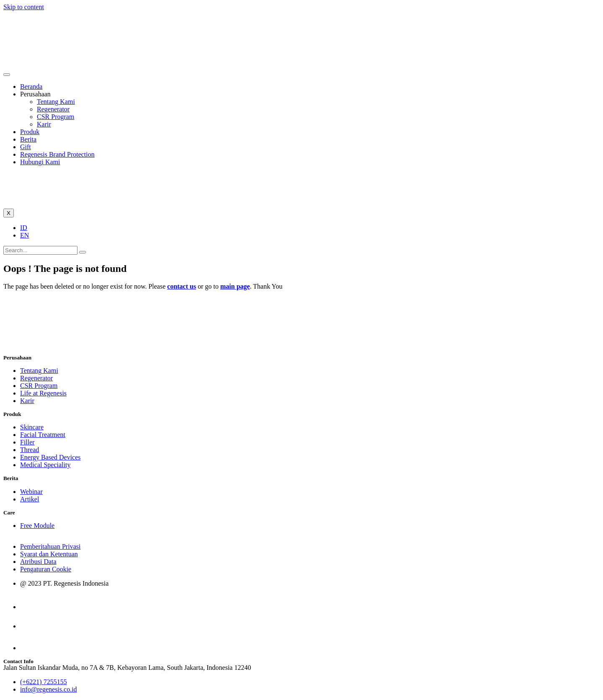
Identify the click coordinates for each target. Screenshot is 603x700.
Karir (44, 124)
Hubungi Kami (40, 162)
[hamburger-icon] (7, 75)
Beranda (31, 87)
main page (235, 286)
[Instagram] (28, 607)
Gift (26, 147)
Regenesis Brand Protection (57, 154)
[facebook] (29, 626)
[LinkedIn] (30, 648)
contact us (182, 286)
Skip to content (24, 7)
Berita (28, 139)
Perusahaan (35, 94)
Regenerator (53, 109)
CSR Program (55, 117)
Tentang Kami (56, 102)
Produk (30, 132)
